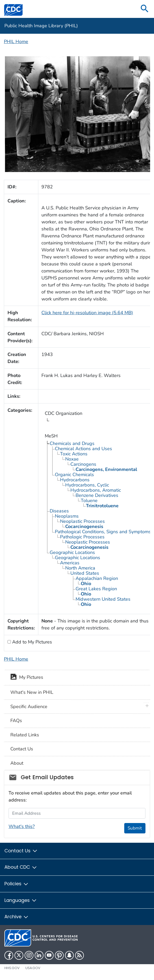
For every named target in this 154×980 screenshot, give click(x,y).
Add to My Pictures (31, 642)
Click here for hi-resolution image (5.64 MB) (87, 313)
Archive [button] (17, 917)
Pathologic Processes (82, 537)
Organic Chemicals (74, 475)
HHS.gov (12, 968)
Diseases (59, 511)
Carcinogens (83, 464)
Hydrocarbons (75, 480)
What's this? (22, 826)
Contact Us (22, 749)
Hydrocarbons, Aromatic (96, 490)
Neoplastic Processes (82, 521)
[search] (145, 9)
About (17, 763)
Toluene (89, 501)
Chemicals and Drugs (72, 443)
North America (80, 568)
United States (85, 573)
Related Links (25, 735)
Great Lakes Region (96, 589)
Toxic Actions (74, 454)
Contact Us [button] (21, 851)
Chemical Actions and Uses (83, 449)
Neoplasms (67, 516)
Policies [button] (17, 884)
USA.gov (33, 968)
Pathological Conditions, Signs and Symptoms (103, 532)
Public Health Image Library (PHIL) (41, 26)
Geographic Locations (72, 552)
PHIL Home (16, 42)
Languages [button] (21, 900)
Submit (135, 828)
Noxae (72, 459)
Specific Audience (29, 707)
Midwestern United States (103, 599)
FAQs (16, 721)
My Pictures (27, 678)
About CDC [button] (21, 867)
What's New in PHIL (32, 692)
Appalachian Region (97, 578)
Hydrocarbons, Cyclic (87, 485)
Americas (70, 563)
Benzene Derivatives (97, 495)
